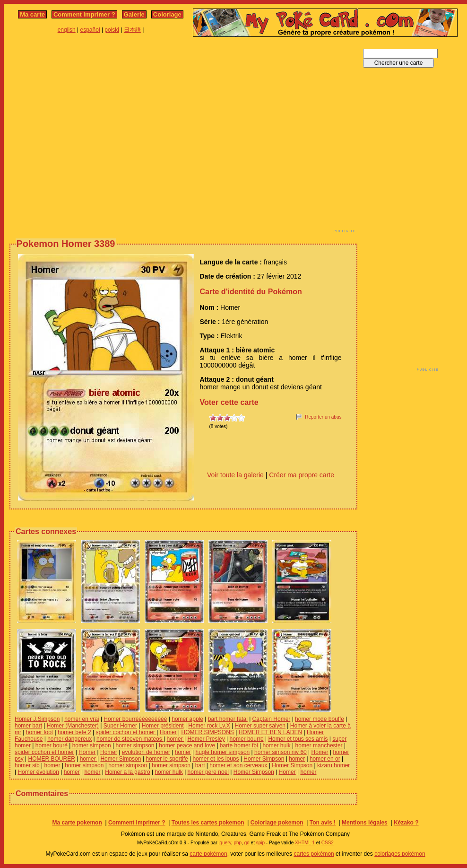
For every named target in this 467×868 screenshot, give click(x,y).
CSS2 (328, 843)
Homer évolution (38, 772)
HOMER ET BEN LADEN (270, 732)
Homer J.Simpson (37, 719)
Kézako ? (406, 823)
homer (176, 739)
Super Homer (120, 726)
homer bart (28, 726)
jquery (225, 843)
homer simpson (92, 745)
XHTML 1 (305, 843)
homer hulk (276, 745)
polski (112, 30)
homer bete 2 (74, 732)
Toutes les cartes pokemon (208, 823)
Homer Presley (206, 739)
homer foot (39, 732)
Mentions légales (365, 823)
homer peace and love (187, 745)
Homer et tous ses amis (298, 739)
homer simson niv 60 (281, 752)
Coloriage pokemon (277, 823)
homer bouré (52, 745)
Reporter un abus (323, 417)
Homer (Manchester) (73, 726)
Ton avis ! (323, 823)
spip (260, 843)
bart (200, 765)
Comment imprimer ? (84, 14)
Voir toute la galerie (235, 475)
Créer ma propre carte (302, 475)
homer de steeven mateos (130, 739)
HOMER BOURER (51, 759)
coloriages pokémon (400, 854)
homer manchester (319, 745)
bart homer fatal (228, 719)
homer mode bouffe (320, 719)
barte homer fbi (239, 745)
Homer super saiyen (260, 726)
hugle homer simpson (223, 752)
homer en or (325, 759)
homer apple (187, 719)
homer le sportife (167, 759)
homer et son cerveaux (238, 765)
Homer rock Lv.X (209, 726)
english (67, 30)
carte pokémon (208, 854)
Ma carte (32, 14)
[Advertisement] (89, 137)
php (238, 843)
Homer (168, 732)
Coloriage (167, 14)
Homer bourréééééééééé (135, 719)
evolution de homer (146, 752)
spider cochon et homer (126, 732)
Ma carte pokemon (77, 823)
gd (247, 843)
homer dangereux (69, 739)
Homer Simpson (121, 759)
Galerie (134, 14)
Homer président (163, 726)
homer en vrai (82, 719)
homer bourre (247, 739)
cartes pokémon (314, 854)
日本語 (132, 30)
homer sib (27, 765)
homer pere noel (208, 772)
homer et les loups (216, 759)
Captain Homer (272, 719)
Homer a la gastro (127, 772)
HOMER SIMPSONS (208, 732)
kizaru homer (333, 765)
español (90, 30)
